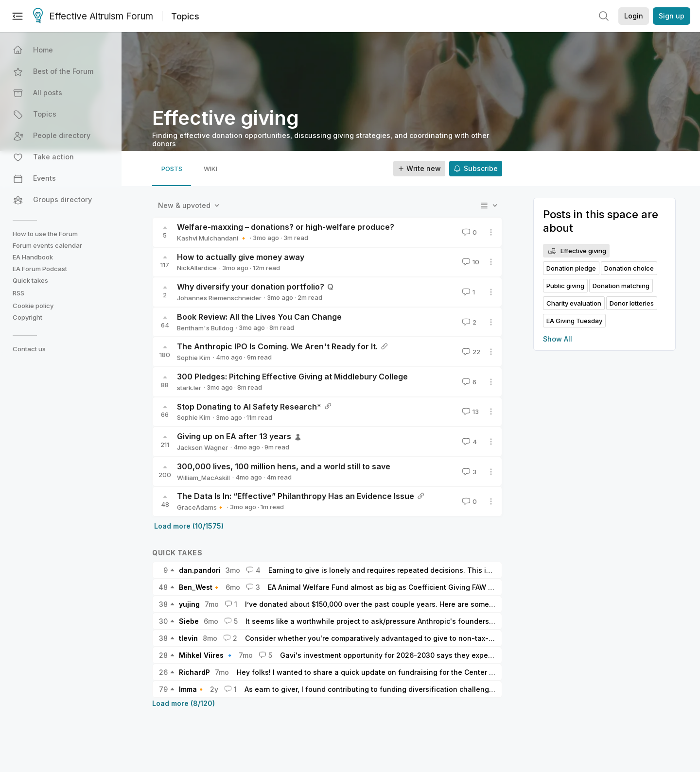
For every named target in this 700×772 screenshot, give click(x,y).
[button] (62, 50)
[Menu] (17, 16)
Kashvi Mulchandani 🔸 (212, 238)
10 (470, 262)
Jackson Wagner (202, 447)
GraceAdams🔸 (201, 507)
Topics (185, 16)
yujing (189, 604)
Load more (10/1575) (189, 526)
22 (470, 352)
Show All (558, 339)
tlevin (188, 638)
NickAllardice (197, 268)
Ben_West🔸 (200, 587)
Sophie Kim (194, 358)
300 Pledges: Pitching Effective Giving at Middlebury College (292, 377)
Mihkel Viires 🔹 (206, 655)
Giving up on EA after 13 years (234, 436)
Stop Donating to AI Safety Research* (249, 407)
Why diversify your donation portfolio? (251, 287)
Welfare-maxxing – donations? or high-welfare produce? (286, 227)
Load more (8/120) (184, 703)
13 (470, 412)
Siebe (189, 621)
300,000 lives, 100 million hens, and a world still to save (284, 466)
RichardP (194, 672)
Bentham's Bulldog (205, 328)
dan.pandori (200, 570)
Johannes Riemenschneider (219, 298)
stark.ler (189, 388)
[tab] (172, 169)
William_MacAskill (203, 478)
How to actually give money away (241, 257)
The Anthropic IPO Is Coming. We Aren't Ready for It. (277, 346)
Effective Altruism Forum (93, 17)
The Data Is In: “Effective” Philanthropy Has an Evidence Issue (296, 496)
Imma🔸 (192, 689)
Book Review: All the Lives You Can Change (259, 317)
